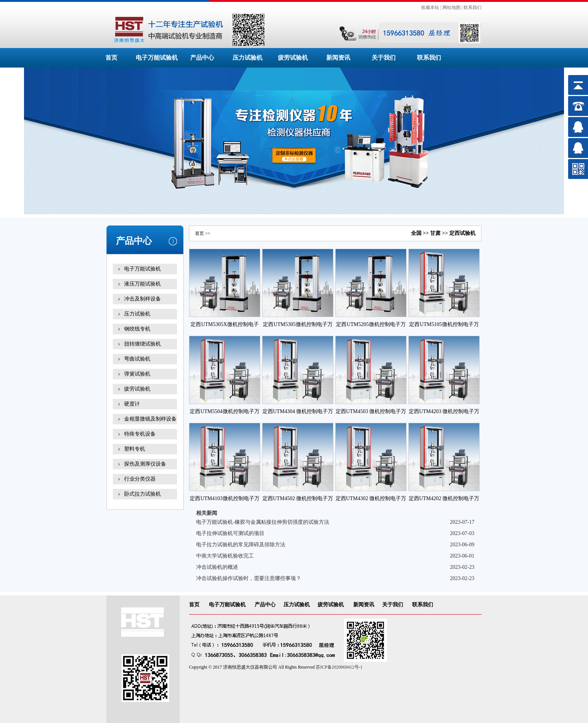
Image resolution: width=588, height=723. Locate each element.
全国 (416, 233)
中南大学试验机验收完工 (225, 556)
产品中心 (202, 58)
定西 (454, 233)
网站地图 (451, 8)
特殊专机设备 (140, 434)
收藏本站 (430, 8)
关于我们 (384, 58)
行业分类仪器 (140, 479)
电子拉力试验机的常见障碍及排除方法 (241, 545)
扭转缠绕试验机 (142, 344)
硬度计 (132, 404)
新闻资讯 (338, 58)
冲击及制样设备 (142, 299)
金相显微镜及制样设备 (150, 419)
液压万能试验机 (142, 284)
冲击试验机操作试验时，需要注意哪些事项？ (249, 578)
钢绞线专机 (137, 329)
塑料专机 (135, 449)
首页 (111, 58)
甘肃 (435, 233)
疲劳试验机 (293, 58)
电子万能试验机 (157, 58)
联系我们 (472, 8)
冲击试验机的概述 (217, 567)
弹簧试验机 (137, 374)
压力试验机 (247, 58)
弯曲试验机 (137, 359)
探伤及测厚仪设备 (145, 464)
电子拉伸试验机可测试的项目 (230, 533)
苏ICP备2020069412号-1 (339, 667)
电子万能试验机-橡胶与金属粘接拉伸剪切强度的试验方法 (263, 522)
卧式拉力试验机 (142, 494)
